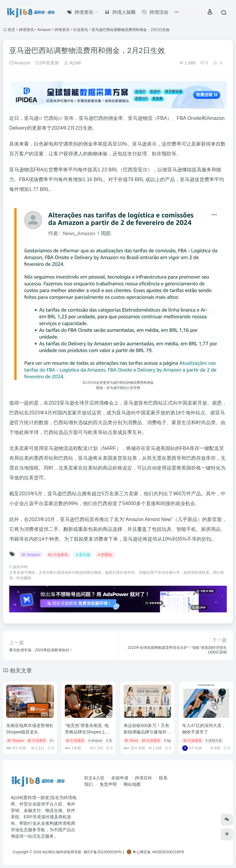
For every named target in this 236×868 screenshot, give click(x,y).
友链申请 (120, 778)
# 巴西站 (105, 555)
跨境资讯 (26, 30)
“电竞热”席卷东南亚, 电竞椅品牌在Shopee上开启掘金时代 (87, 732)
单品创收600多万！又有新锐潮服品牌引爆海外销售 (147, 732)
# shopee (95, 740)
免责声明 (108, 784)
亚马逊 (31, 118)
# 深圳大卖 (214, 740)
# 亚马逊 (83, 555)
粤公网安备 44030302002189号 (155, 852)
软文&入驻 (94, 778)
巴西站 (51, 118)
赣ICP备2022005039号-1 (104, 852)
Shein (131, 740)
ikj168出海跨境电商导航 (62, 852)
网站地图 (132, 784)
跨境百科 (144, 778)
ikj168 (72, 63)
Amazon (44, 30)
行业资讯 (81, 30)
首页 (11, 30)
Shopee (16, 740)
